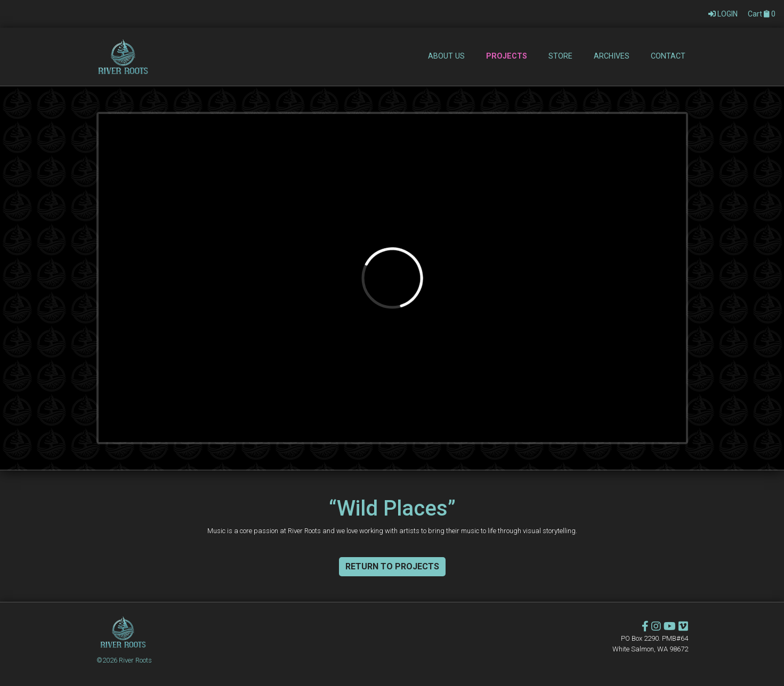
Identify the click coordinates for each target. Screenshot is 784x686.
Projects (507, 56)
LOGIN (724, 14)
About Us (446, 56)
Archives (612, 56)
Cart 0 (762, 14)
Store (560, 56)
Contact (668, 56)
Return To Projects (392, 566)
